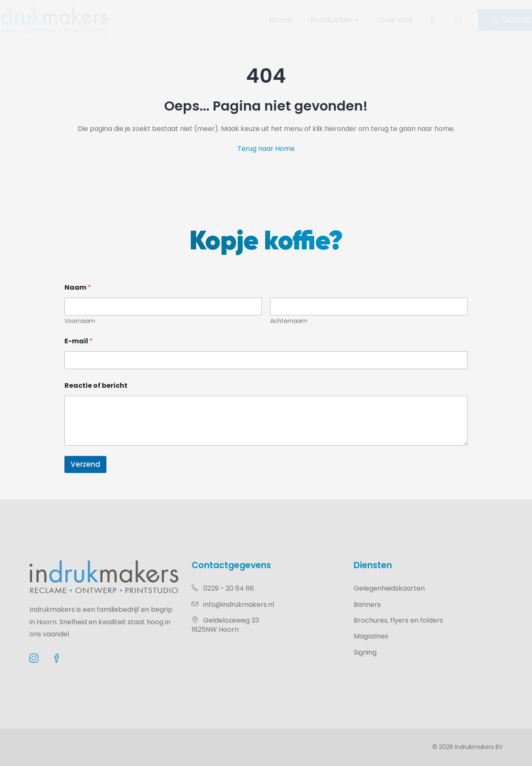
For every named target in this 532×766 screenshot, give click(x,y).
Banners (367, 605)
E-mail (79, 341)
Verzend (85, 464)
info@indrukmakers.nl (233, 605)
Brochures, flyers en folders (398, 620)
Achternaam (289, 321)
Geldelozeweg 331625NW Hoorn (225, 625)
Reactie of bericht (96, 385)
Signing (365, 652)
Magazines (371, 636)
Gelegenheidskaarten (389, 588)
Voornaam (80, 321)
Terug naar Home (266, 149)
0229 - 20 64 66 (223, 588)
